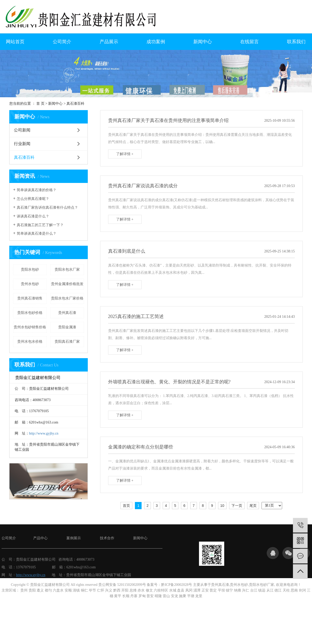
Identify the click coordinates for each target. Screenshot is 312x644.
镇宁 (229, 590)
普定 (213, 590)
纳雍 (238, 590)
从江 (270, 590)
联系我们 (296, 42)
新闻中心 (203, 42)
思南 (294, 590)
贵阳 (32, 590)
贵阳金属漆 (67, 327)
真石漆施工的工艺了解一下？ (40, 225)
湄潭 (197, 590)
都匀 (48, 590)
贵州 (24, 590)
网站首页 (15, 42)
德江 (278, 590)
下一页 (237, 506)
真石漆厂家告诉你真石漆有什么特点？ (47, 208)
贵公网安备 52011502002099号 (122, 585)
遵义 (40, 590)
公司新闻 (22, 130)
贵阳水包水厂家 (67, 270)
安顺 (68, 590)
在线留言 (249, 42)
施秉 (183, 596)
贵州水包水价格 (30, 342)
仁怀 (101, 590)
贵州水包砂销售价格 (30, 327)
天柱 (286, 590)
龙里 (199, 596)
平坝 (221, 590)
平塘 (191, 596)
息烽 (133, 590)
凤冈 (189, 590)
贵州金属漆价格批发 (67, 284)
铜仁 (84, 590)
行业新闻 (22, 144)
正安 (205, 590)
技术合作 (107, 538)
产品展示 (109, 42)
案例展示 (74, 538)
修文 (149, 590)
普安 (150, 596)
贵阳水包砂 (30, 270)
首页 (126, 506)
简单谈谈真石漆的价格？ (37, 190)
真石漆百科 (75, 104)
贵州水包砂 (30, 284)
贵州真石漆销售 (30, 298)
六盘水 (58, 590)
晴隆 (158, 596)
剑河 (302, 590)
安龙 (175, 596)
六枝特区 (161, 590)
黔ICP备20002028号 (177, 585)
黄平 (118, 596)
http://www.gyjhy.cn (44, 433)
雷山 (166, 596)
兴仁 (246, 590)
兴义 (109, 590)
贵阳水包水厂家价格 (67, 298)
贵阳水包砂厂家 (262, 585)
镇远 (262, 590)
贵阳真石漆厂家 (67, 342)
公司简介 (62, 42)
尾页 (253, 506)
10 (222, 506)
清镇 (76, 590)
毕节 (92, 590)
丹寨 (134, 596)
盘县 (181, 590)
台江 (254, 590)
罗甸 (142, 596)
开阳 (125, 590)
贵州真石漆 (67, 313)
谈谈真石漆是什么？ (33, 216)
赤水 (141, 590)
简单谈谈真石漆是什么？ (37, 233)
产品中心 (40, 538)
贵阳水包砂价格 (30, 313)
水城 (173, 590)
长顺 (126, 596)
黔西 (117, 590)
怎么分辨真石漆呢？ (33, 199)
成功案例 (156, 42)
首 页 (40, 104)
